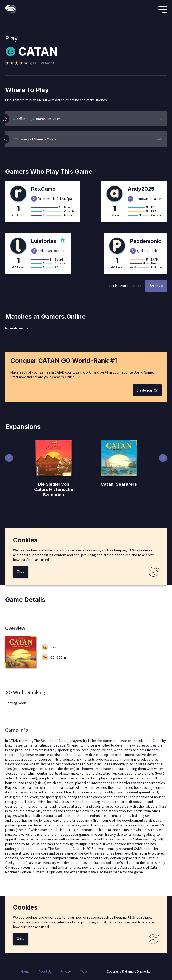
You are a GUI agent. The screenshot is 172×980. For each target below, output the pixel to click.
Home (25, 972)
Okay (21, 571)
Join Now (156, 285)
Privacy (66, 972)
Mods (84, 972)
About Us (45, 972)
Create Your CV (147, 390)
